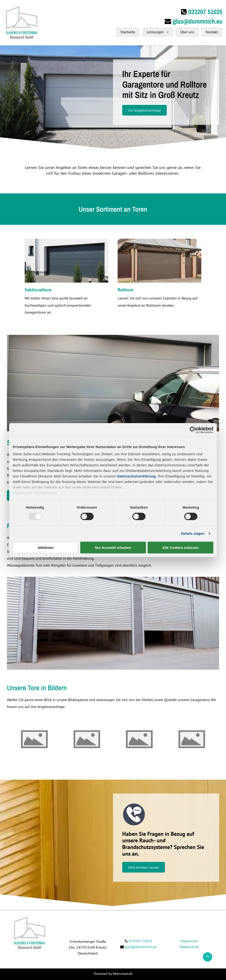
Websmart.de (123, 974)
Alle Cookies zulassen (181, 548)
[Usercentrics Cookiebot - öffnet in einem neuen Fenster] (193, 430)
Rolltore (126, 290)
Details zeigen (193, 533)
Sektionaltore (38, 290)
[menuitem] (127, 32)
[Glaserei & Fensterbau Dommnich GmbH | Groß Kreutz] (34, 739)
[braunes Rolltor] (159, 261)
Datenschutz (46, 493)
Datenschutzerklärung (137, 476)
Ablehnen (45, 548)
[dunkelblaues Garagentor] (67, 261)
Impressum (22, 493)
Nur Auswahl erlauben (113, 548)
